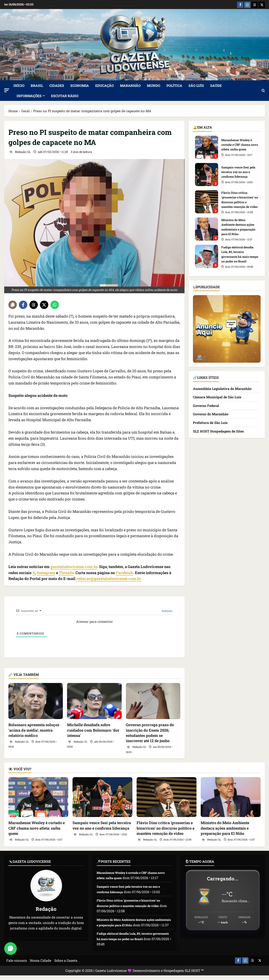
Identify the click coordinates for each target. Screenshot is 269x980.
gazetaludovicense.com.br (74, 566)
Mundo (154, 85)
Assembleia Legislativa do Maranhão (222, 388)
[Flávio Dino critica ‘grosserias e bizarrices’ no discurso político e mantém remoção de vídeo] (167, 797)
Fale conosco (17, 965)
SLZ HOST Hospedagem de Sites (218, 431)
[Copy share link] (13, 304)
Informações (29, 95)
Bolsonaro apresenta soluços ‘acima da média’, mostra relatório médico (34, 730)
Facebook (124, 572)
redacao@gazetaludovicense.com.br (109, 578)
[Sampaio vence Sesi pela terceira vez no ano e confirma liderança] (102, 797)
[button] (7, 90)
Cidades (57, 85)
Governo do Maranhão (211, 414)
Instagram (46, 572)
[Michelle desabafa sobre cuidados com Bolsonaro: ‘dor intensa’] (94, 700)
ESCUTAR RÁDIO (65, 95)
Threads (66, 572)
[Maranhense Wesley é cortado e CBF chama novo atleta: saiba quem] (38, 797)
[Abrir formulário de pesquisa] (263, 90)
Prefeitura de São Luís (210, 422)
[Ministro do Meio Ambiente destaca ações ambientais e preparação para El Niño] (231, 797)
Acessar (167, 610)
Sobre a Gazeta (66, 965)
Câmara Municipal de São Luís (217, 396)
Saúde (216, 85)
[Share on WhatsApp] (55, 304)
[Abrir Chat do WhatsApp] (11, 949)
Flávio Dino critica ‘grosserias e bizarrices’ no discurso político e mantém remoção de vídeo (207, 201)
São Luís (196, 85)
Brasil (37, 85)
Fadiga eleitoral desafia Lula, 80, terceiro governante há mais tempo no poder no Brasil (207, 256)
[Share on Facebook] (23, 304)
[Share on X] (44, 304)
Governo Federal (206, 405)
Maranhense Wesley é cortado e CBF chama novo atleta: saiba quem (207, 147)
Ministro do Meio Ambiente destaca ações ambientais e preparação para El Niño (207, 228)
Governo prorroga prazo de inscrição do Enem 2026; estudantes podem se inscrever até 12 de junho (150, 732)
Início (19, 85)
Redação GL (20, 151)
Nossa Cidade (41, 965)
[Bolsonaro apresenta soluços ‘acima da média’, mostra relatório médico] (36, 700)
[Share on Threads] (34, 304)
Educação (104, 85)
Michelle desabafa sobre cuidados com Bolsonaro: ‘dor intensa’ (93, 730)
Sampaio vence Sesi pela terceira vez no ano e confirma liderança (207, 174)
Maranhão (130, 85)
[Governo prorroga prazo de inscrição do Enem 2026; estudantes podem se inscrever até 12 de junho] (153, 700)
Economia (80, 85)
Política (174, 85)
